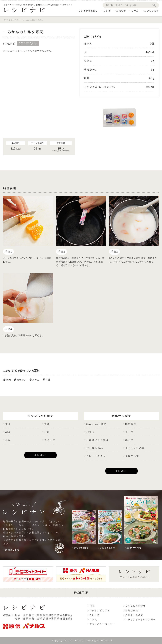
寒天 (7, 380)
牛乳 (46, 380)
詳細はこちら (12, 550)
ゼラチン (20, 380)
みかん (34, 380)
